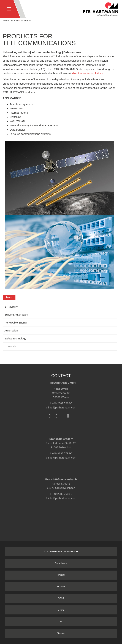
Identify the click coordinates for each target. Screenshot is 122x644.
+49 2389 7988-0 (61, 403)
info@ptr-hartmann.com (61, 407)
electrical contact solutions (87, 73)
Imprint (61, 575)
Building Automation (16, 315)
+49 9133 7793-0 (61, 453)
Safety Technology (15, 338)
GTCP (61, 598)
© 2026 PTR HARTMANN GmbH (61, 552)
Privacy (61, 587)
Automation (11, 330)
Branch (15, 21)
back (9, 297)
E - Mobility (11, 307)
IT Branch (26, 21)
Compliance (61, 563)
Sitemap (61, 633)
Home (6, 21)
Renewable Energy (16, 323)
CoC (61, 621)
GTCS (61, 610)
